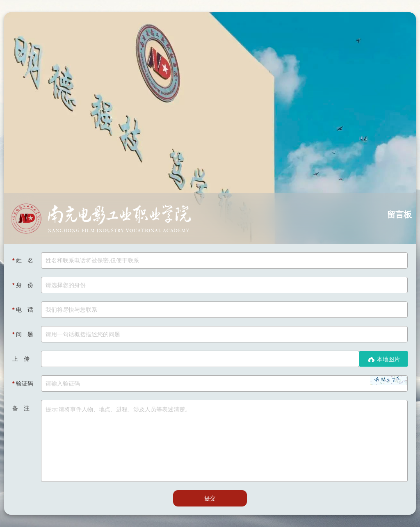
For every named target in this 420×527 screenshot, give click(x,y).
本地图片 (383, 359)
